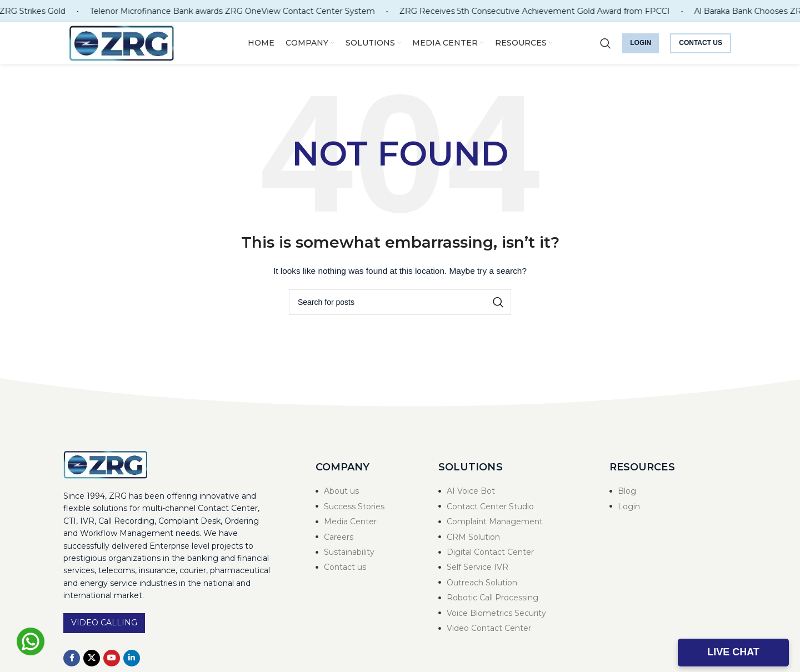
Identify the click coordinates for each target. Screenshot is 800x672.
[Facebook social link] (72, 658)
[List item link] (366, 491)
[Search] (606, 43)
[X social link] (92, 658)
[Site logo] (122, 42)
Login (641, 43)
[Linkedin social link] (132, 658)
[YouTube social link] (112, 658)
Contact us (701, 43)
